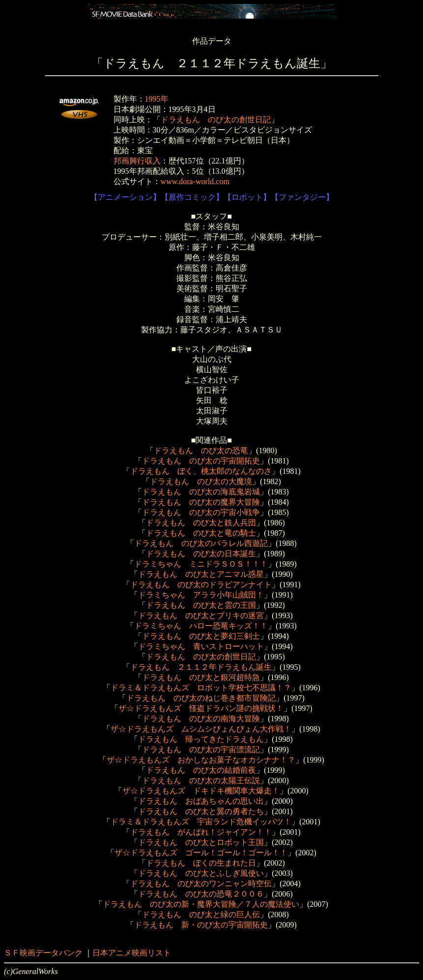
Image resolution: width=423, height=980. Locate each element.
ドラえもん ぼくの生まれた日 (201, 863)
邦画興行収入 (137, 161)
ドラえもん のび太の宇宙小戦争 (201, 512)
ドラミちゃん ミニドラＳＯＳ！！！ (201, 564)
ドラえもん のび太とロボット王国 (201, 842)
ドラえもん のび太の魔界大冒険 (201, 502)
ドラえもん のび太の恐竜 (201, 450)
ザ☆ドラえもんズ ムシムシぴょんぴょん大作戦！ (201, 729)
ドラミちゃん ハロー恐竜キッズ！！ (201, 626)
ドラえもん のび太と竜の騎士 (201, 533)
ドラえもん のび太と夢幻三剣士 (201, 636)
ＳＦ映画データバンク (43, 953)
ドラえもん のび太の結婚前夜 (201, 770)
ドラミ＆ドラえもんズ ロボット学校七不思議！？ (201, 688)
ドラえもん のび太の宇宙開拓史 (201, 461)
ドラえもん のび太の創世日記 (216, 120)
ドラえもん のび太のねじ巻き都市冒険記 (201, 698)
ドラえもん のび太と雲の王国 (201, 605)
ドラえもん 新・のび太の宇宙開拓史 (201, 925)
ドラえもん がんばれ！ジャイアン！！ (201, 832)
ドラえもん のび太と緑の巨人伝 (201, 914)
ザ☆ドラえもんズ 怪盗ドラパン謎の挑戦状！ (201, 708)
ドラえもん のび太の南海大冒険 (201, 719)
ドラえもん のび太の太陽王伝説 (201, 780)
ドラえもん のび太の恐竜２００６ (201, 894)
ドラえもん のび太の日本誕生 (201, 554)
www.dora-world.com (195, 181)
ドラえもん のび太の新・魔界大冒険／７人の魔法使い (201, 904)
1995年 (157, 99)
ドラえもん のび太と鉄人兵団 (201, 523)
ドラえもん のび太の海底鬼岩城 (201, 492)
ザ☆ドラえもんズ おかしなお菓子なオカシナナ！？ (201, 760)
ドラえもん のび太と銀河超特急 (201, 677)
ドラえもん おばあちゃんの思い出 (201, 801)
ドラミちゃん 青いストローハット (201, 646)
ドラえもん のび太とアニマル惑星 (201, 574)
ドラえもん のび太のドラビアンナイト (201, 585)
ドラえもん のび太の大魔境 (201, 481)
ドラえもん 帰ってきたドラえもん (201, 739)
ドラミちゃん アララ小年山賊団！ (201, 595)
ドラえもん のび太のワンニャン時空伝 (201, 884)
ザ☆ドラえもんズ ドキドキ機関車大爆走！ (201, 791)
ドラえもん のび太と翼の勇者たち (201, 811)
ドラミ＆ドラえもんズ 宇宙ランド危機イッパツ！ (201, 822)
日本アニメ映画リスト (132, 953)
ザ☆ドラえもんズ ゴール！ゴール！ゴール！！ (201, 853)
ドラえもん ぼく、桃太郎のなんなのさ (201, 471)
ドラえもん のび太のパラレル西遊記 (201, 543)
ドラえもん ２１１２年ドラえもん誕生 (201, 667)
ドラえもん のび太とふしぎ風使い (201, 873)
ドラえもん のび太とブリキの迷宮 (201, 615)
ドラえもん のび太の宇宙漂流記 (201, 749)
